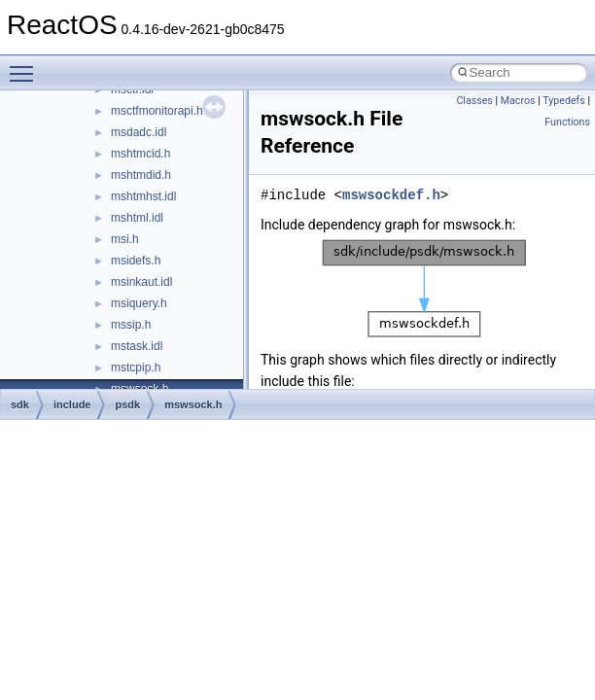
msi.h (125, 239)
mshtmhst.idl (143, 196)
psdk (127, 404)
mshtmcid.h (140, 154)
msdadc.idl (139, 132)
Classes (474, 101)
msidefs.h (136, 261)
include (72, 404)
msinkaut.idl (141, 282)
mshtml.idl (137, 218)
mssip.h (131, 325)
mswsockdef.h (391, 195)
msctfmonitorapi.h (157, 111)
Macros (518, 101)
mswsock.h (193, 404)
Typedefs (564, 101)
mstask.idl (137, 346)
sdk (20, 404)
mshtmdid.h (141, 175)
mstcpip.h (136, 367)
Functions (567, 122)
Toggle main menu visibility (26, 65)
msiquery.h (139, 303)
